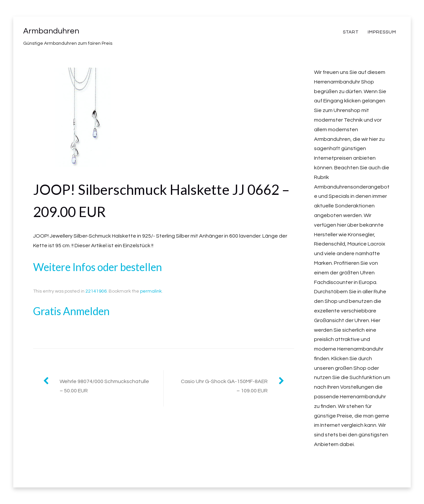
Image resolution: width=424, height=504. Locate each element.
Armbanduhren (51, 31)
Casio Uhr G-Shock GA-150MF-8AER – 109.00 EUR (224, 386)
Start (351, 32)
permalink (151, 291)
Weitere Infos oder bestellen (98, 267)
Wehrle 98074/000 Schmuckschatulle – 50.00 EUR (104, 386)
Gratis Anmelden (71, 311)
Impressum (382, 32)
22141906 (96, 291)
